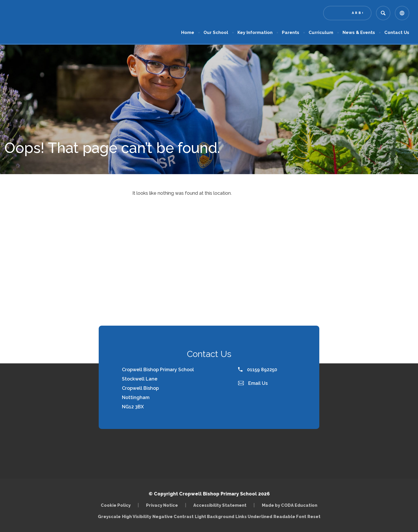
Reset (314, 516)
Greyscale (109, 516)
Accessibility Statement (220, 505)
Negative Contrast (173, 516)
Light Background (215, 516)
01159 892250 (258, 370)
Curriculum (321, 33)
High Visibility (137, 516)
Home (188, 33)
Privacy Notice (162, 505)
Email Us (253, 383)
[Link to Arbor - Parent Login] (347, 13)
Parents (291, 33)
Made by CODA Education (290, 505)
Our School (216, 33)
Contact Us (397, 33)
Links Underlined (254, 516)
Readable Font (290, 516)
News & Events (359, 33)
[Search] (383, 13)
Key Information (255, 33)
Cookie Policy (116, 505)
